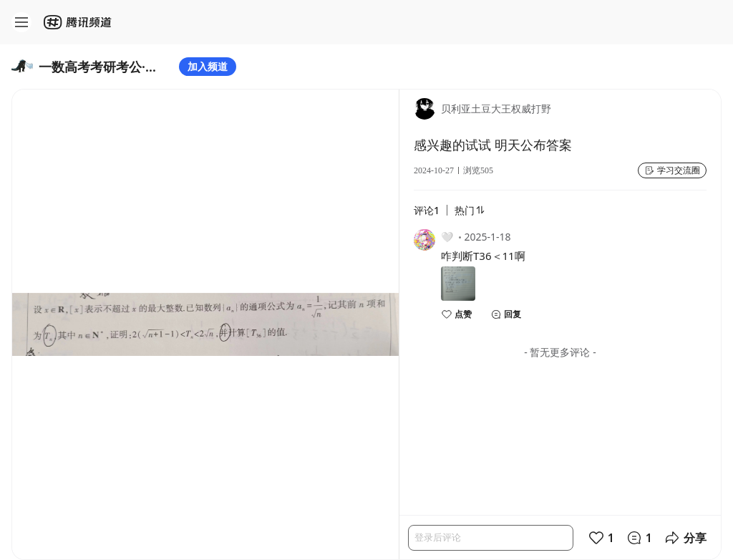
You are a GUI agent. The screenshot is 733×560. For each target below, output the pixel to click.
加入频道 (208, 66)
